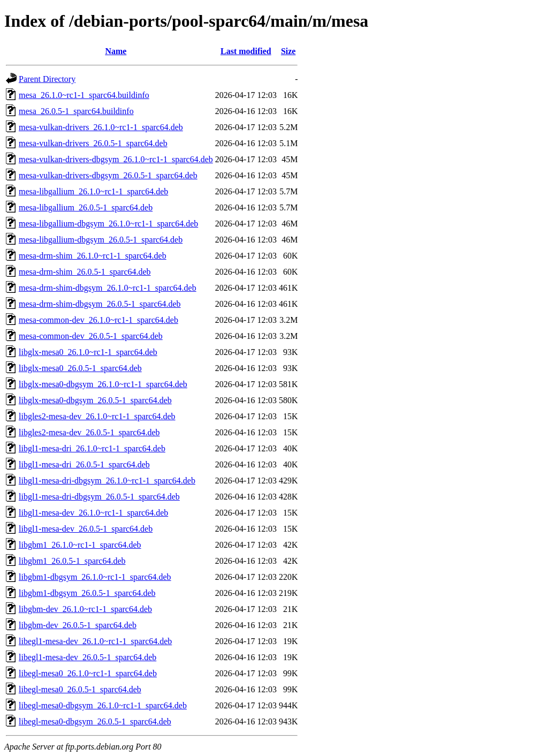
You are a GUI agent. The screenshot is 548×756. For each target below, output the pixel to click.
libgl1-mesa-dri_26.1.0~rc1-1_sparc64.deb (92, 448)
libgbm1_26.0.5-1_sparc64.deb (72, 561)
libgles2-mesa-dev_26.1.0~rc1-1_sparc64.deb (97, 416)
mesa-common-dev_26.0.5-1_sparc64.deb (91, 336)
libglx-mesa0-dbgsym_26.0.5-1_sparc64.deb (95, 400)
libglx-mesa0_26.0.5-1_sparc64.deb (80, 368)
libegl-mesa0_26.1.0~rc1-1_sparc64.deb (88, 673)
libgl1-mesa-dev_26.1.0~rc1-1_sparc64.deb (93, 513)
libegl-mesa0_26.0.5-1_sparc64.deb (80, 689)
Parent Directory (47, 79)
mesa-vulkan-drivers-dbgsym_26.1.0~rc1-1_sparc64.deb (116, 159)
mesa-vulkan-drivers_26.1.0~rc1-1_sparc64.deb (101, 127)
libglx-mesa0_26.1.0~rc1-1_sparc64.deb (88, 352)
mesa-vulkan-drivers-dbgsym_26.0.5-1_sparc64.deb (108, 175)
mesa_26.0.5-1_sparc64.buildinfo (76, 111)
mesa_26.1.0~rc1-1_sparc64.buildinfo (84, 95)
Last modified (246, 51)
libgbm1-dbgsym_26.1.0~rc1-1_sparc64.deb (95, 577)
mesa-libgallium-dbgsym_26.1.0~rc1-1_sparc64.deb (108, 224)
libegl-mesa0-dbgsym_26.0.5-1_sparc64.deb (95, 721)
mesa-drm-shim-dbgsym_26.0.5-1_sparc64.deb (100, 304)
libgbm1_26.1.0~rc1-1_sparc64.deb (80, 545)
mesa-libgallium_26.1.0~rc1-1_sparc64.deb (93, 191)
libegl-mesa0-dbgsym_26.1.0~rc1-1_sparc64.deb (103, 705)
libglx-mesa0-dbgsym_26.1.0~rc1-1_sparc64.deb (103, 384)
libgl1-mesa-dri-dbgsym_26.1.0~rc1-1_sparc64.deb (107, 481)
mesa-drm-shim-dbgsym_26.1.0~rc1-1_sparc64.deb (108, 288)
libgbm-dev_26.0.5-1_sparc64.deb (78, 625)
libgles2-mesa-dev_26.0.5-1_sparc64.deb (89, 432)
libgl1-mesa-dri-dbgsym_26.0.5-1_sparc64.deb (99, 497)
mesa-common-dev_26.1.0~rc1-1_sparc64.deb (98, 320)
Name (116, 51)
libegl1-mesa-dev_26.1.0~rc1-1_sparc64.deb (95, 641)
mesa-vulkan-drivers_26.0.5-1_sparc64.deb (93, 143)
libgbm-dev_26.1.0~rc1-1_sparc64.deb (85, 609)
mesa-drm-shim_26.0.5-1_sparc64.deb (85, 272)
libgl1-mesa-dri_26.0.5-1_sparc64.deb (84, 464)
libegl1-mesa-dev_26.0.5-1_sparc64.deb (87, 657)
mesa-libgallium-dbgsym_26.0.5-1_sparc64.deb (101, 240)
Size (288, 51)
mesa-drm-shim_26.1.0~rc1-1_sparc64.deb (93, 256)
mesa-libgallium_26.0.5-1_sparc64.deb (86, 207)
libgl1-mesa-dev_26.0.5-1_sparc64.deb (86, 529)
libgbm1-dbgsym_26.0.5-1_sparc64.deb (87, 593)
